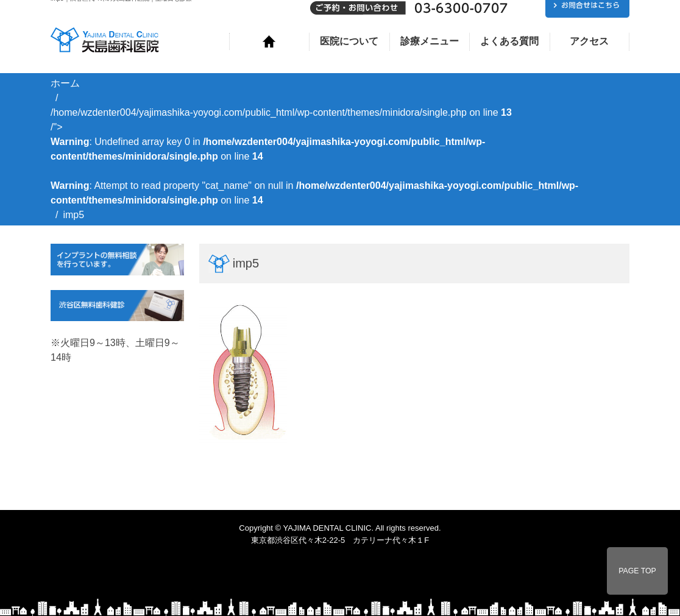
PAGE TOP (637, 571)
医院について (349, 41)
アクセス (589, 41)
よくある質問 (509, 41)
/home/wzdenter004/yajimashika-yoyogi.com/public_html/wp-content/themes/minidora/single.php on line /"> (314, 156)
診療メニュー (430, 41)
